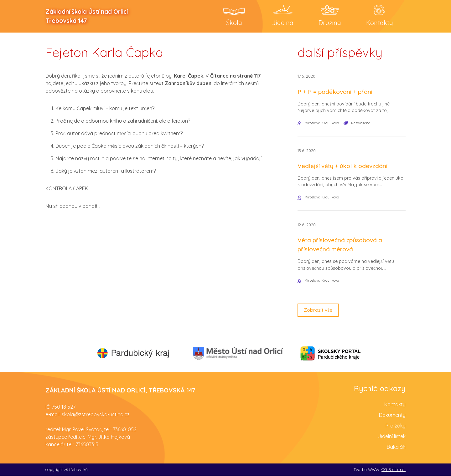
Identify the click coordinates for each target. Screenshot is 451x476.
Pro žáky (396, 426)
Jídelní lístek (392, 437)
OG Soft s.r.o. (394, 470)
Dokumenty (392, 415)
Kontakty (395, 405)
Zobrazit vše (318, 311)
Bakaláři (396, 447)
